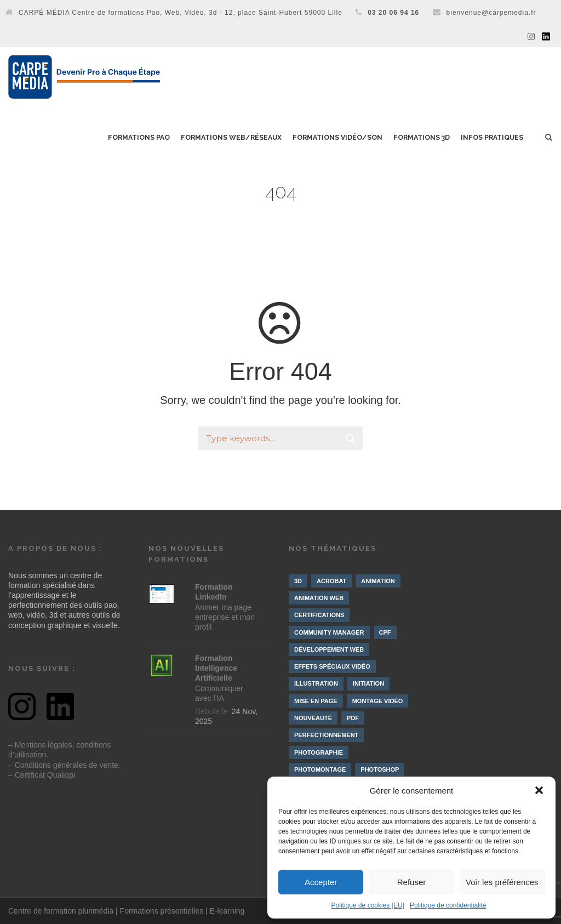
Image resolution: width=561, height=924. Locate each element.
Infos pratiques (492, 138)
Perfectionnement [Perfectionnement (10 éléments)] (326, 735)
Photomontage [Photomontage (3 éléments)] (320, 769)
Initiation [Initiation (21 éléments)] (368, 683)
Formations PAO (139, 138)
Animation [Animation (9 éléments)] (378, 581)
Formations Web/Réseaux (231, 138)
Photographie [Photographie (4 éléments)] (319, 752)
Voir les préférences (502, 882)
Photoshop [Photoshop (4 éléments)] (380, 769)
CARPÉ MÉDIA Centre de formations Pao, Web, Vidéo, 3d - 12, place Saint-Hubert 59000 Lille (181, 13)
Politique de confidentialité (448, 905)
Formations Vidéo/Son (337, 138)
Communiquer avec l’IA (219, 678)
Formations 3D (422, 138)
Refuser (412, 882)
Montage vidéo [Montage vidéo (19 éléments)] (378, 701)
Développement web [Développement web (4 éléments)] (329, 649)
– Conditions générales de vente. (64, 765)
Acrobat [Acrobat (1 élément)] (331, 581)
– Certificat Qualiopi (42, 775)
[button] (539, 790)
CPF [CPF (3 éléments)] (385, 632)
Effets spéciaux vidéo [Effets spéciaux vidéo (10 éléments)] (332, 666)
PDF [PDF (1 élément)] (353, 718)
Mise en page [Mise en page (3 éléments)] (316, 701)
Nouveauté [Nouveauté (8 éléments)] (313, 718)
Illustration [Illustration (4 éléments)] (316, 683)
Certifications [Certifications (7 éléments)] (319, 615)
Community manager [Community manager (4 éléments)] (329, 632)
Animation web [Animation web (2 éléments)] (319, 598)
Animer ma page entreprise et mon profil (225, 607)
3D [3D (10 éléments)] (298, 581)
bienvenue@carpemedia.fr (491, 13)
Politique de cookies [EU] (368, 905)
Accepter (321, 882)
